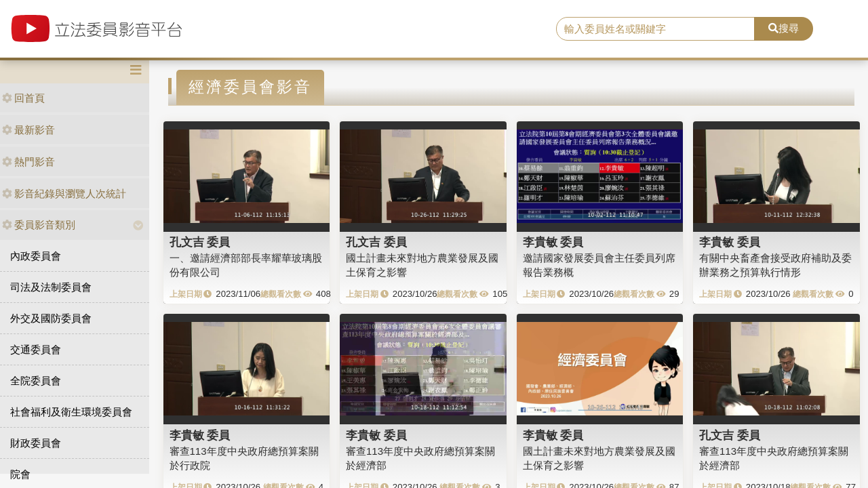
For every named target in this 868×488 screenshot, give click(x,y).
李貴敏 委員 (553, 242)
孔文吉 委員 (200, 242)
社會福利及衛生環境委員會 (71, 412)
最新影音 (28, 130)
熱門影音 (28, 162)
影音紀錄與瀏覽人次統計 (64, 194)
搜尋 (784, 28)
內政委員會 (36, 256)
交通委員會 (36, 349)
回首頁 (23, 98)
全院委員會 (36, 381)
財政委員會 (36, 443)
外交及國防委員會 (51, 318)
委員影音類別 (39, 225)
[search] (655, 29)
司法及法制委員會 (51, 287)
